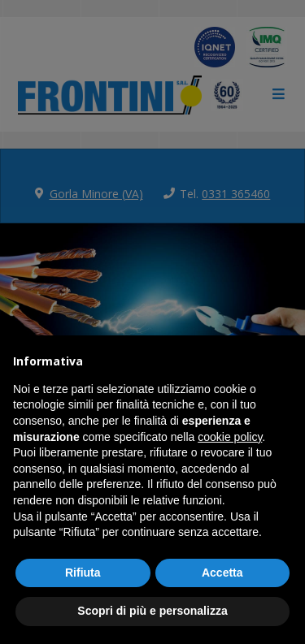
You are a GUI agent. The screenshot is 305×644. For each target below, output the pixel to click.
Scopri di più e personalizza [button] (152, 611)
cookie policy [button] (230, 437)
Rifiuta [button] (83, 573)
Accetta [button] (222, 573)
